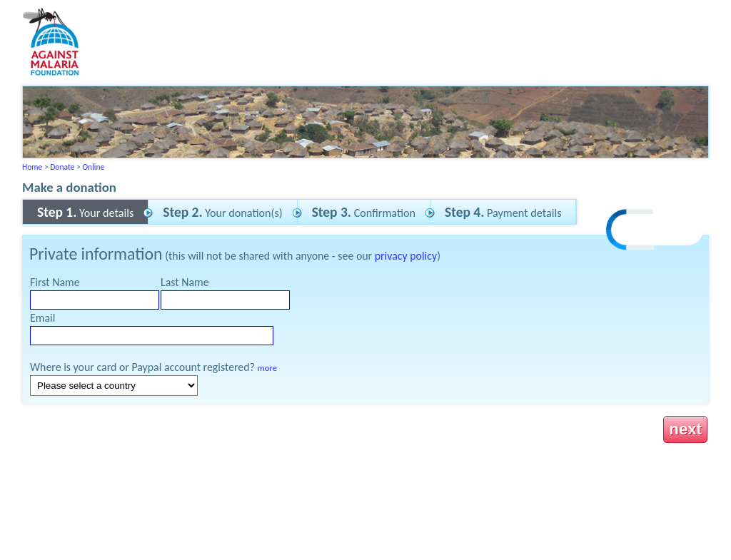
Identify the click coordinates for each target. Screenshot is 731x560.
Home (32, 167)
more (267, 368)
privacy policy (406, 256)
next (685, 429)
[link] (655, 231)
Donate (62, 167)
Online (93, 167)
